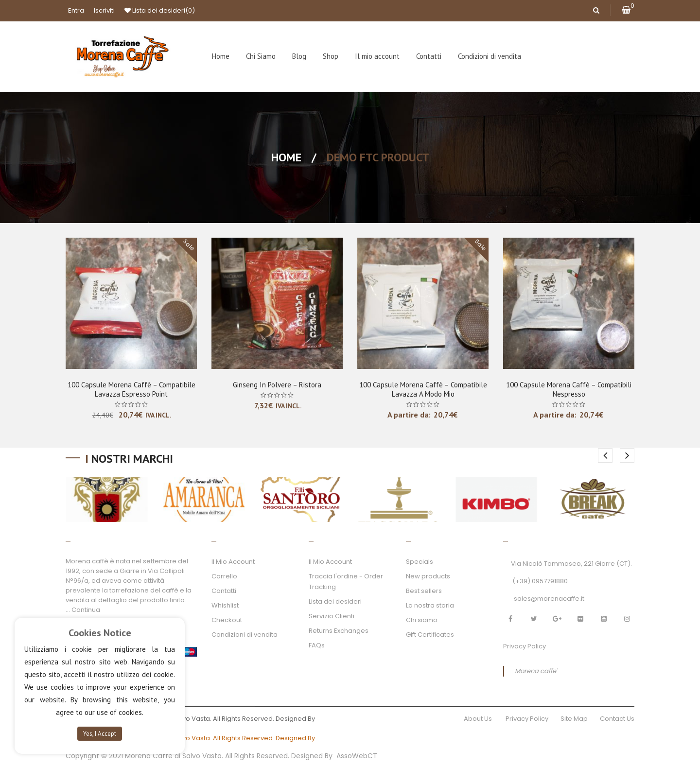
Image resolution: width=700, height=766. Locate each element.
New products (428, 576)
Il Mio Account (233, 562)
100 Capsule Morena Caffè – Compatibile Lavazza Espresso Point (131, 389)
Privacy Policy (525, 646)
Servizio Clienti (332, 616)
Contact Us (617, 719)
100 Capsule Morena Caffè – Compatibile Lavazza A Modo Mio (423, 389)
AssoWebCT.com (344, 719)
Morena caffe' (536, 671)
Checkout (227, 620)
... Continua (83, 610)
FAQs (317, 645)
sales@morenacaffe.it (549, 599)
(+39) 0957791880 (540, 581)
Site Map (574, 719)
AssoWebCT (357, 756)
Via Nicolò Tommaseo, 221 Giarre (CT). (571, 564)
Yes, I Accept (100, 734)
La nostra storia (430, 605)
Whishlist (225, 605)
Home (286, 157)
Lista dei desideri (160, 11)
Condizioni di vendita (245, 635)
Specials (420, 562)
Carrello (224, 576)
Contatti (224, 591)
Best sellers (424, 591)
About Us (479, 719)
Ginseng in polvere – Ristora (277, 385)
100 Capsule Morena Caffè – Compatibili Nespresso (569, 389)
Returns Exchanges (339, 631)
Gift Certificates (430, 635)
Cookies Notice (100, 633)
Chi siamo (422, 620)
